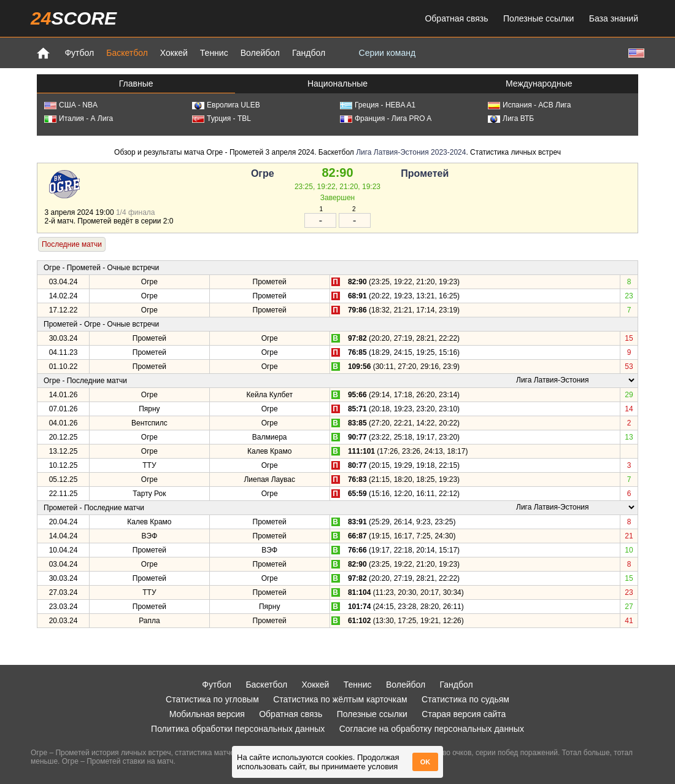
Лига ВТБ (511, 118)
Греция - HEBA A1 (378, 105)
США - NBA (71, 105)
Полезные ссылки (538, 18)
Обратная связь (456, 18)
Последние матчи (72, 244)
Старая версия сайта (464, 714)
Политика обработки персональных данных (238, 729)
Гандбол (309, 53)
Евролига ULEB (226, 105)
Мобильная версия (207, 714)
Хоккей (174, 53)
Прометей (425, 173)
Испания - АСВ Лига (529, 105)
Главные (136, 83)
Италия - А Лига (79, 118)
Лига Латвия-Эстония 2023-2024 (411, 152)
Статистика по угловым (212, 699)
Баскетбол (127, 53)
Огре (263, 173)
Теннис (214, 53)
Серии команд (388, 53)
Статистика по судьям (465, 699)
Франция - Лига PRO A (386, 118)
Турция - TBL (222, 118)
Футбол (79, 53)
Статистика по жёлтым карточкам (340, 699)
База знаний (614, 18)
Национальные (337, 83)
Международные (539, 83)
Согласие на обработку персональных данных (432, 729)
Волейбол (260, 53)
